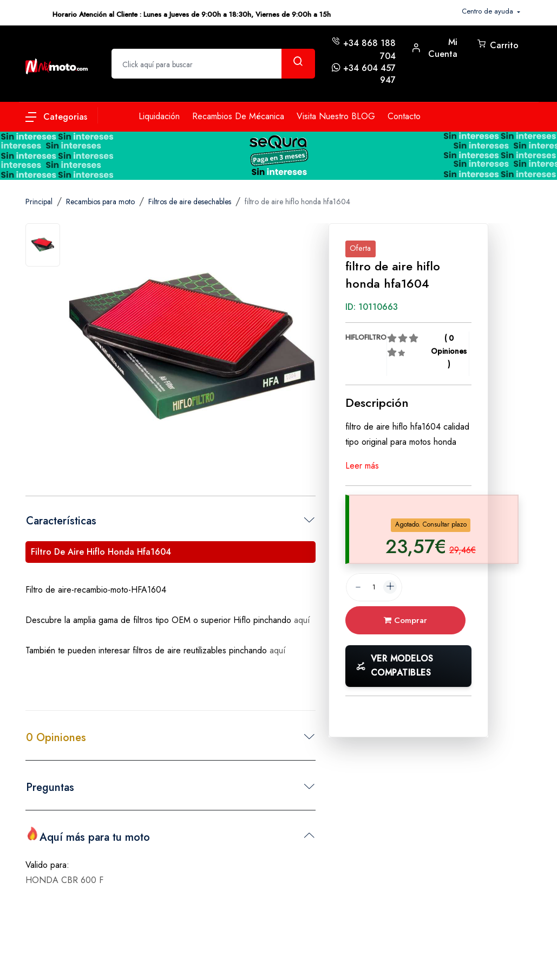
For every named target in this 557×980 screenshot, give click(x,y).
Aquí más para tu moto (88, 836)
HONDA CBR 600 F (64, 880)
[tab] (43, 245)
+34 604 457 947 (369, 74)
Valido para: (47, 865)
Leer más (362, 466)
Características (61, 521)
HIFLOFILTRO (366, 337)
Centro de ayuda (489, 11)
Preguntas (50, 787)
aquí (302, 620)
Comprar (405, 620)
